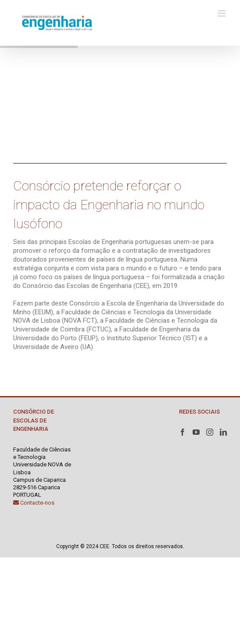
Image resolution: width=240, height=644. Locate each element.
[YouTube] (196, 432)
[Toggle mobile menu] (222, 13)
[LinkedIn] (223, 432)
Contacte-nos (34, 503)
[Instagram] (210, 432)
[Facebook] (183, 432)
